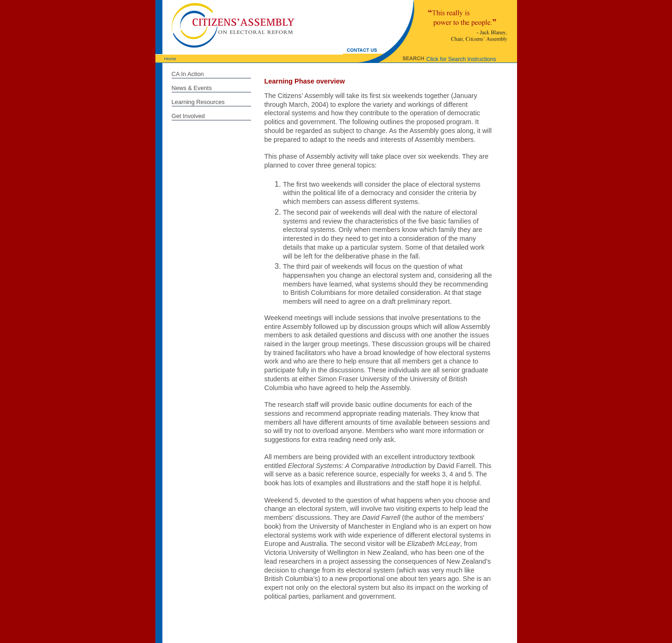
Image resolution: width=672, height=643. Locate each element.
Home (170, 59)
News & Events (192, 88)
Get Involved (188, 116)
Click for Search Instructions (461, 59)
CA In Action (188, 74)
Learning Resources (198, 102)
